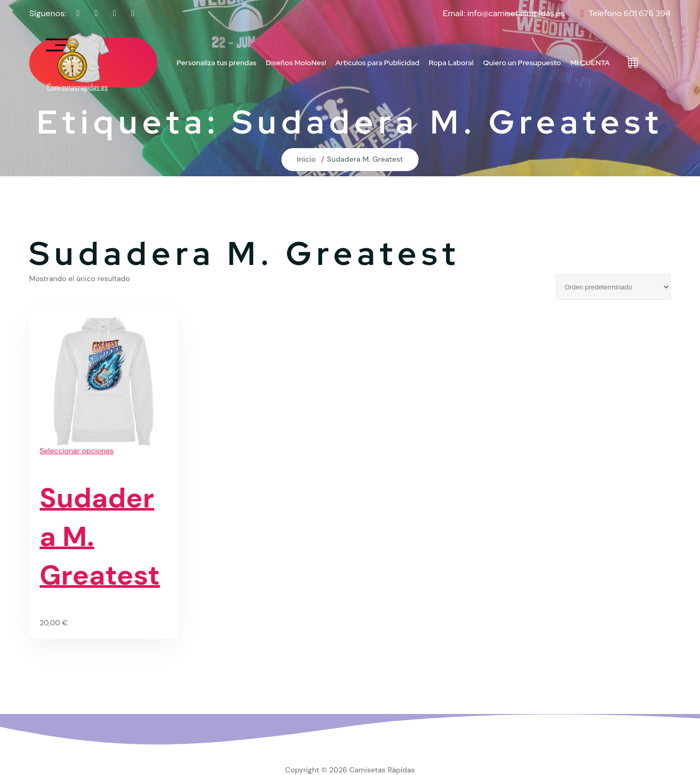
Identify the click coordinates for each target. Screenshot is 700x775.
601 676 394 (647, 13)
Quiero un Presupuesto (522, 63)
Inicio (306, 159)
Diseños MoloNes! (296, 63)
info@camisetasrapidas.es (516, 13)
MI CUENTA (590, 63)
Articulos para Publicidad (378, 63)
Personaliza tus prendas (217, 63)
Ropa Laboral (451, 63)
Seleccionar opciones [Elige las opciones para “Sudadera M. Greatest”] (77, 451)
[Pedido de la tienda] (613, 287)
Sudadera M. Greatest (365, 159)
